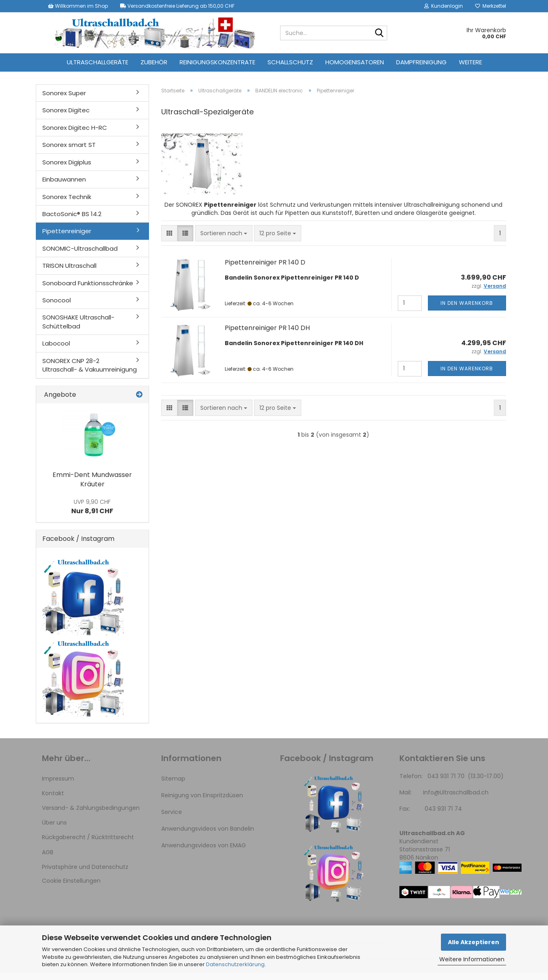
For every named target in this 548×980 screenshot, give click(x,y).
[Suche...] (379, 33)
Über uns (54, 830)
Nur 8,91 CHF (92, 514)
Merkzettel (491, 6)
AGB (48, 860)
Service (172, 819)
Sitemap (173, 786)
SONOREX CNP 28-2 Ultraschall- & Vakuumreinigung (90, 372)
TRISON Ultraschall (69, 273)
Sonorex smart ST (69, 152)
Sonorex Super (64, 100)
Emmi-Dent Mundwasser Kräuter (92, 487)
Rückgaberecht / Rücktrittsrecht (88, 844)
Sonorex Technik (67, 204)
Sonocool (57, 307)
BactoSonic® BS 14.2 (72, 221)
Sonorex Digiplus (67, 170)
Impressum (58, 786)
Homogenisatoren (355, 62)
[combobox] (224, 241)
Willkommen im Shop (78, 6)
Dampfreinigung (421, 62)
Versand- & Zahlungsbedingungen (91, 815)
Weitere (470, 62)
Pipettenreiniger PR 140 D (265, 270)
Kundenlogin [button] (444, 6)
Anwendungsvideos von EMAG (204, 853)
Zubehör (154, 62)
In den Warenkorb (467, 310)
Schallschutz (290, 62)
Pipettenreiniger (67, 238)
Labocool (56, 351)
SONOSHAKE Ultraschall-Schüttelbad (78, 329)
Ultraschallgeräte (98, 62)
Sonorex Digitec (66, 117)
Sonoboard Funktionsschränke (88, 290)
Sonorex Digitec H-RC (75, 135)
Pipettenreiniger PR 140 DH (267, 335)
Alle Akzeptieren (473, 942)
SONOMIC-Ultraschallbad (80, 256)
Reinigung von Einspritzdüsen (202, 803)
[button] (169, 241)
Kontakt (53, 801)
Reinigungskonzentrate (217, 62)
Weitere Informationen (472, 959)
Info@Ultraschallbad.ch (456, 800)
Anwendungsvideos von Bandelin (208, 836)
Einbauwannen (64, 187)
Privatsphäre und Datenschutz (85, 874)
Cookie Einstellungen (71, 888)
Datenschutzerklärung (235, 964)
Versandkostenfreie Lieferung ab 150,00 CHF (177, 6)
